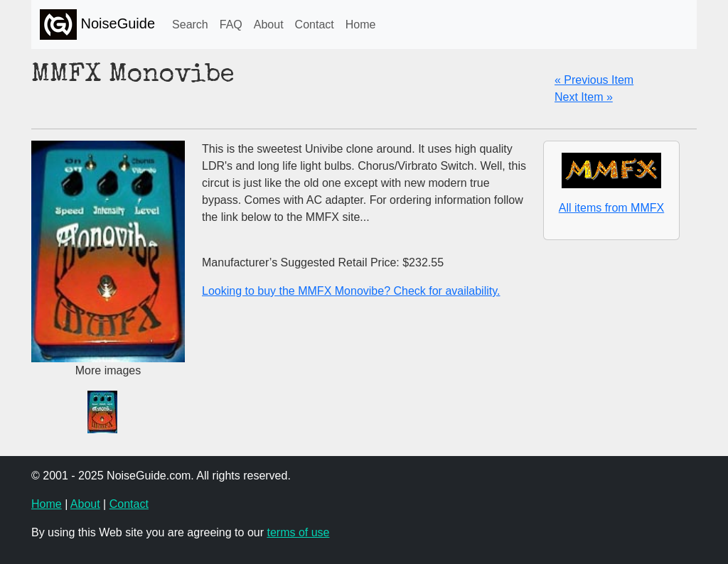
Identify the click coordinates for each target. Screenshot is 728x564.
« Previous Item (594, 80)
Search (190, 25)
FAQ (231, 25)
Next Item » (584, 97)
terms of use (298, 532)
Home (361, 25)
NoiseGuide (97, 25)
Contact (315, 25)
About (269, 25)
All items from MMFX (611, 208)
